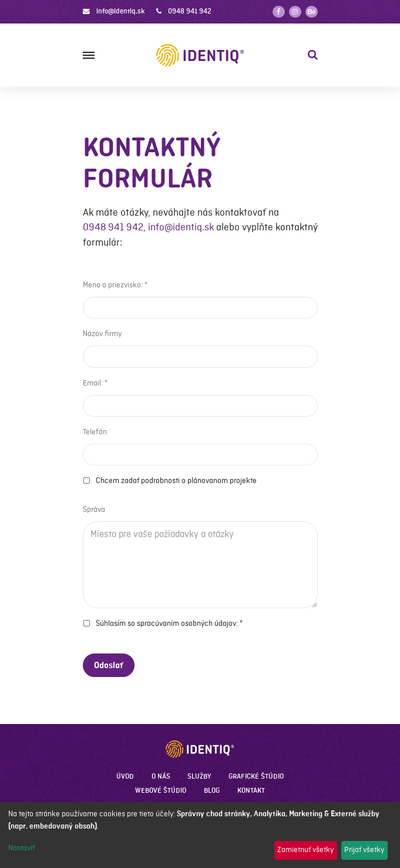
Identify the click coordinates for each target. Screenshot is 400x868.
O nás (161, 777)
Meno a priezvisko (112, 285)
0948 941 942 (190, 11)
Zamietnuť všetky (305, 850)
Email (92, 383)
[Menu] (89, 55)
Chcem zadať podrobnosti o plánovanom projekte (176, 481)
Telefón (95, 432)
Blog (212, 791)
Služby (199, 777)
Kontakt (251, 791)
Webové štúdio (161, 791)
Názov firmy (102, 334)
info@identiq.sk (120, 11)
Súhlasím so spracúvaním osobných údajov (166, 624)
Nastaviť (21, 848)
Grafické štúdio (256, 777)
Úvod (125, 777)
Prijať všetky (364, 850)
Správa (94, 510)
